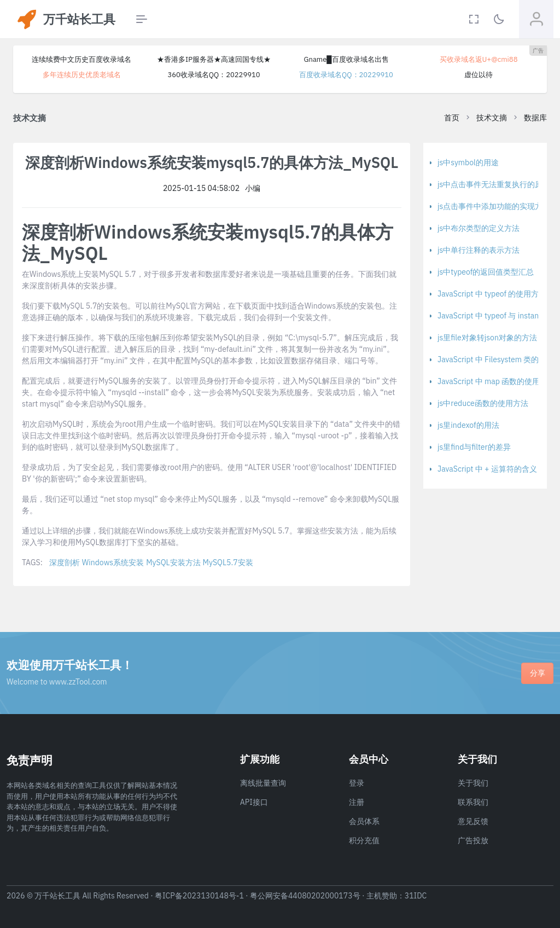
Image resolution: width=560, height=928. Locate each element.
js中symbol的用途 (468, 163)
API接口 (254, 802)
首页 (452, 118)
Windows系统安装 (113, 562)
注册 (357, 802)
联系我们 (473, 802)
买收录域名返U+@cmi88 (479, 59)
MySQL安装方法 (173, 562)
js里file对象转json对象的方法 (487, 338)
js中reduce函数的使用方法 (483, 403)
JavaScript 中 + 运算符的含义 (487, 469)
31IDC (416, 896)
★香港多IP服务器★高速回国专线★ (214, 59)
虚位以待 (479, 75)
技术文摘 (492, 118)
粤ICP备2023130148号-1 (199, 896)
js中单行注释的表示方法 (479, 250)
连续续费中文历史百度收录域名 (81, 59)
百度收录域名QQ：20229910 (346, 75)
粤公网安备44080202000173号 (305, 896)
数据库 (535, 118)
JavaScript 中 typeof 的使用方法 (492, 294)
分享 (538, 673)
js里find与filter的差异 (474, 447)
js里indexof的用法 (468, 425)
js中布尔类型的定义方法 (479, 228)
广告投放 (473, 840)
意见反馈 (473, 821)
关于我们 (473, 783)
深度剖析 (65, 562)
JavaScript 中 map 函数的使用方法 (496, 381)
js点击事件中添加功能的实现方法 (494, 206)
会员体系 (364, 821)
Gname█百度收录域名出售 (346, 59)
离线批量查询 (263, 783)
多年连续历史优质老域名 (82, 75)
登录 (357, 783)
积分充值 (364, 840)
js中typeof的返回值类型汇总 (486, 272)
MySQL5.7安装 (228, 562)
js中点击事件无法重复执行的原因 (494, 184)
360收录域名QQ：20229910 (214, 75)
